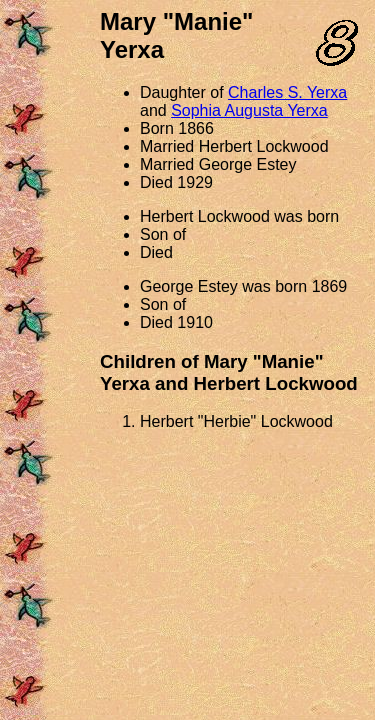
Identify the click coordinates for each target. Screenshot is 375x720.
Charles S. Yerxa (287, 92)
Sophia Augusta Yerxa (249, 110)
